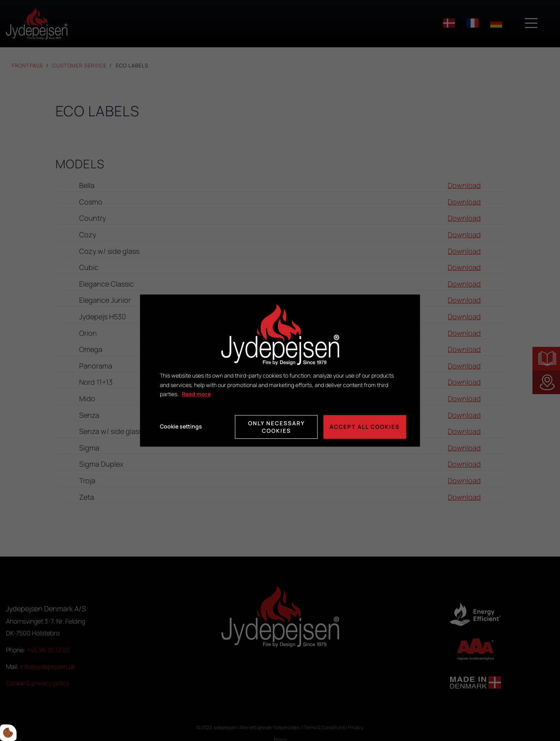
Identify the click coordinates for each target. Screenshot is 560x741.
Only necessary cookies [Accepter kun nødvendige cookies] (276, 427)
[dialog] (280, 370)
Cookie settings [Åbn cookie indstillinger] (181, 427)
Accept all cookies (365, 427)
